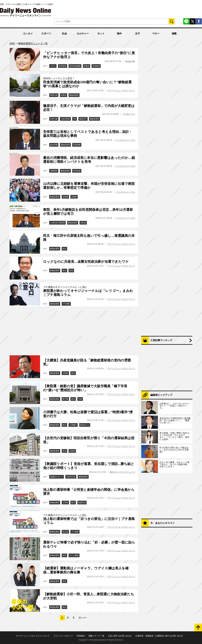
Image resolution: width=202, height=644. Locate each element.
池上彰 (65, 532)
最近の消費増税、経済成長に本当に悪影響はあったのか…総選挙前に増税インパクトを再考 (89, 160)
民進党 (64, 95)
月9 (75, 119)
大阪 (80, 399)
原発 (71, 271)
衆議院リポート (57, 477)
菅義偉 (87, 66)
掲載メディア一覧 (96, 636)
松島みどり (85, 425)
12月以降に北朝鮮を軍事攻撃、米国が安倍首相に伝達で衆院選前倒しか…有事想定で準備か (89, 186)
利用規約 (81, 636)
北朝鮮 (74, 197)
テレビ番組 (74, 555)
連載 (174, 34)
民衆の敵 (54, 119)
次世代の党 (71, 477)
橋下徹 (65, 399)
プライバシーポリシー (63, 636)
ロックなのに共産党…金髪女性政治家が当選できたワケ (86, 262)
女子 (138, 34)
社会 (64, 34)
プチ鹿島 (66, 304)
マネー (156, 34)
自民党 (83, 223)
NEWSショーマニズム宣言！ (59, 78)
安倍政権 (77, 145)
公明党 (65, 373)
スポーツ (46, 34)
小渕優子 (73, 425)
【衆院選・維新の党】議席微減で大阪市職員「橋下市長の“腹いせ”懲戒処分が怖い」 (85, 388)
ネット (101, 34)
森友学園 (54, 145)
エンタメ (28, 34)
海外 (119, 34)
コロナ (53, 66)
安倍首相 (77, 171)
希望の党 (54, 95)
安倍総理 (96, 66)
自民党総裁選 (75, 66)
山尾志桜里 (65, 119)
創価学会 (82, 503)
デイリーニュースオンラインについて (33, 636)
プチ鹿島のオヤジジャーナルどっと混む (65, 287)
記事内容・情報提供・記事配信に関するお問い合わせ (159, 636)
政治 (64, 249)
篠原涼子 (83, 119)
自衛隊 (65, 197)
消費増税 (54, 171)
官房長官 (63, 66)
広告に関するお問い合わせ (120, 636)
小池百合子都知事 (57, 223)
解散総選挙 (74, 95)
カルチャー (83, 34)
